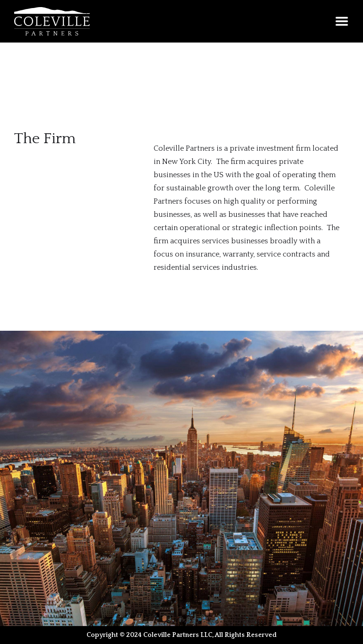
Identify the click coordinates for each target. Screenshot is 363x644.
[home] (52, 21)
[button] (342, 21)
